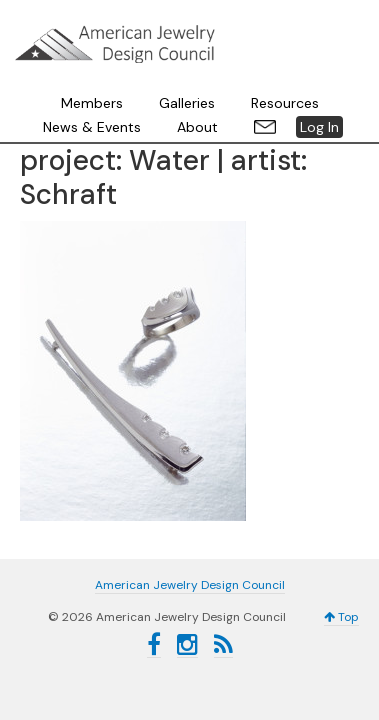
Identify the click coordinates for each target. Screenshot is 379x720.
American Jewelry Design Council (190, 40)
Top (341, 538)
